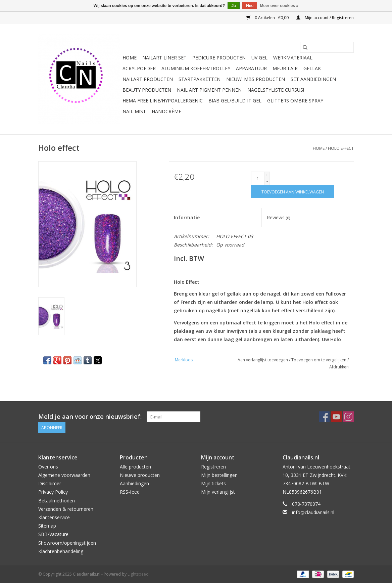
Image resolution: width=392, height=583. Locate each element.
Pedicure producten (219, 58)
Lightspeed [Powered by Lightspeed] (138, 574)
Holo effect (341, 148)
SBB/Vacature (53, 534)
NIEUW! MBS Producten (256, 79)
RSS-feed (130, 492)
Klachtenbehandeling (61, 551)
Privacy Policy (53, 492)
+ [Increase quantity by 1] (267, 175)
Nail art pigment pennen (209, 90)
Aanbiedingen (134, 483)
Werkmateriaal (293, 58)
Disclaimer (50, 483)
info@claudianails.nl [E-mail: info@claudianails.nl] (313, 512)
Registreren (213, 467)
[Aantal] (258, 178)
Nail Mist (134, 111)
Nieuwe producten (140, 475)
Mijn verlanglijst (218, 492)
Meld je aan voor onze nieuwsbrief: (90, 417)
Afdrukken (339, 367)
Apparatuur (251, 68)
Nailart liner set (164, 58)
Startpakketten (200, 79)
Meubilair (285, 68)
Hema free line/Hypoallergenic (163, 101)
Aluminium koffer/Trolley (196, 68)
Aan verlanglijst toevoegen (263, 360)
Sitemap (47, 526)
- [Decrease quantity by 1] (267, 181)
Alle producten (135, 467)
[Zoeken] (327, 47)
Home (130, 58)
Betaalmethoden (57, 501)
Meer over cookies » (279, 6)
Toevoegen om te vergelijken (319, 360)
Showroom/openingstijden (67, 543)
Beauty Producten (147, 90)
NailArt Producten (148, 79)
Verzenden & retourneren (66, 509)
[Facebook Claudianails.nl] (324, 417)
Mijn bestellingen (219, 475)
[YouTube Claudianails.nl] (336, 417)
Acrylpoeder (139, 68)
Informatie (187, 217)
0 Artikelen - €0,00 (268, 18)
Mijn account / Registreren (325, 18)
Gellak (312, 68)
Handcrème (166, 111)
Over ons (48, 467)
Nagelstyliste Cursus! (276, 90)
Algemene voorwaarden (64, 475)
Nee (250, 6)
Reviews (278, 217)
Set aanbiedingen (313, 79)
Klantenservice (54, 517)
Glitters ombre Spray (295, 101)
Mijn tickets (213, 483)
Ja (233, 6)
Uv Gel (259, 58)
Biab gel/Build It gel (235, 101)
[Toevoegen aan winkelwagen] (293, 192)
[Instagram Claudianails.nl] (348, 417)
